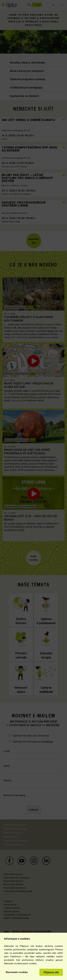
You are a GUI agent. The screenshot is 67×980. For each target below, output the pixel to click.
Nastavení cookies (17, 972)
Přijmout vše (51, 972)
